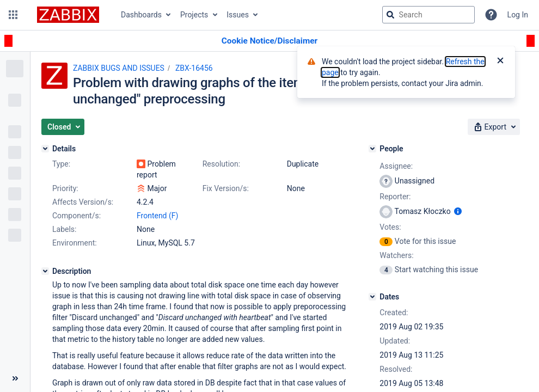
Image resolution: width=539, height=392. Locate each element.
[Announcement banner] (269, 41)
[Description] (45, 271)
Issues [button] (238, 15)
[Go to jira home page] (68, 15)
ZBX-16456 (194, 68)
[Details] (45, 149)
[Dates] (372, 297)
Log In (518, 15)
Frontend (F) (157, 216)
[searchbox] (428, 15)
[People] (372, 149)
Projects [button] (194, 15)
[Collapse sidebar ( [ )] (15, 378)
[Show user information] (458, 211)
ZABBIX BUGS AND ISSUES (119, 68)
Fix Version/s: (226, 188)
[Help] (491, 15)
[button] (13, 15)
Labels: (64, 229)
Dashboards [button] (141, 15)
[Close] (500, 62)
